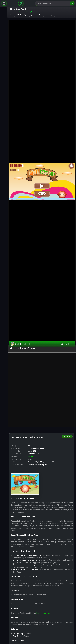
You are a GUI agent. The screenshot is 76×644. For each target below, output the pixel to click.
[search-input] (53, 3)
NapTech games (43, 592)
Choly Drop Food (20, 323)
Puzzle (30, 435)
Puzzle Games (16, 626)
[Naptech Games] (21, 3)
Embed (67, 415)
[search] (72, 3)
